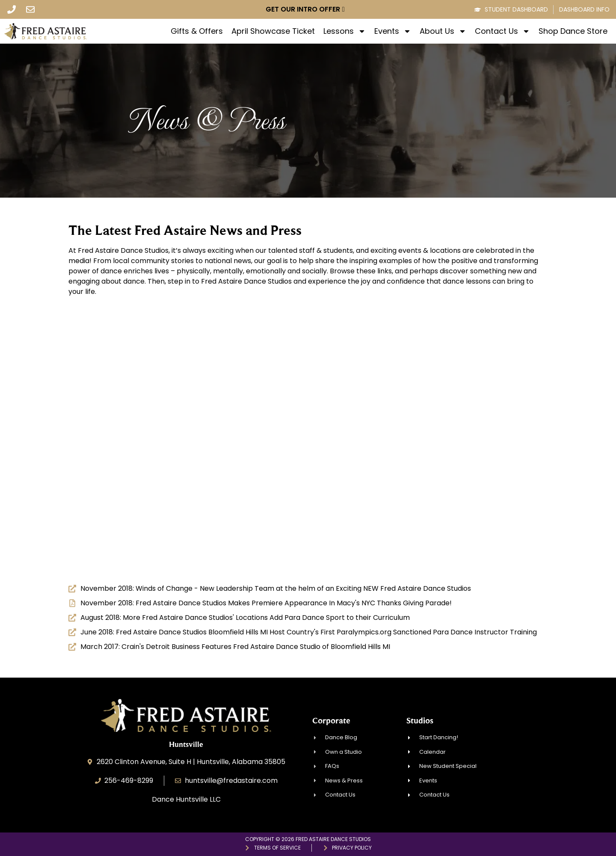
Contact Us (502, 31)
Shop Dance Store (573, 31)
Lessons (345, 31)
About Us (443, 31)
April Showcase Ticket (273, 31)
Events (393, 31)
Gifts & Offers (197, 31)
